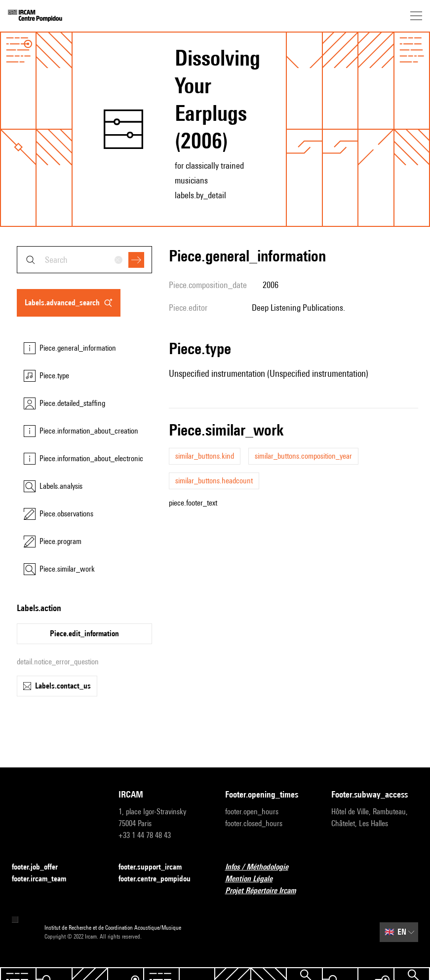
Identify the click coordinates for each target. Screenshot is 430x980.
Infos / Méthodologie (263, 867)
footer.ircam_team (45, 879)
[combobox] (84, 260)
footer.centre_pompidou (160, 879)
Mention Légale (255, 879)
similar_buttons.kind (205, 456)
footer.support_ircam (156, 867)
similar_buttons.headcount (214, 481)
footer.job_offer (41, 867)
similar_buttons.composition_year (303, 456)
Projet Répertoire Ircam (266, 891)
